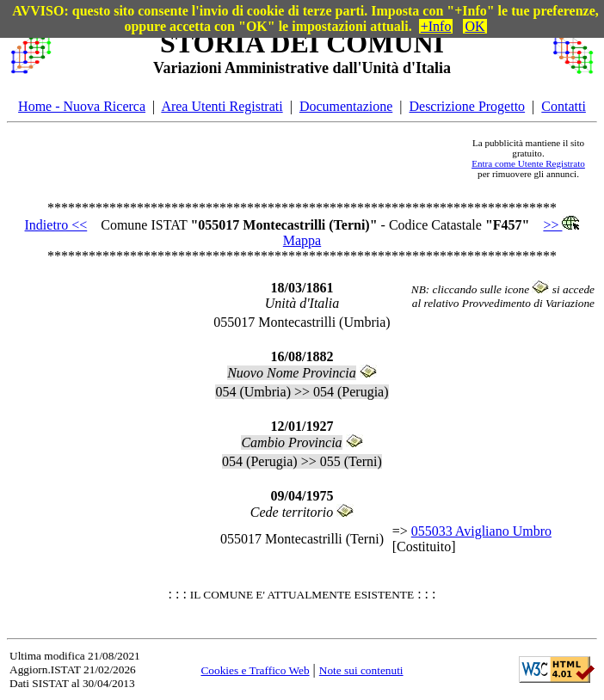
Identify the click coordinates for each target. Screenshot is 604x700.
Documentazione (346, 106)
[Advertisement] (257, 158)
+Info (436, 26)
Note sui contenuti (361, 670)
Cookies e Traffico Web (255, 670)
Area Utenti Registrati (222, 106)
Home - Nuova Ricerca (82, 106)
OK (475, 26)
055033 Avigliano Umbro (481, 531)
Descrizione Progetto (467, 106)
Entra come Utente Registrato (528, 163)
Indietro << (56, 225)
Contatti (564, 106)
